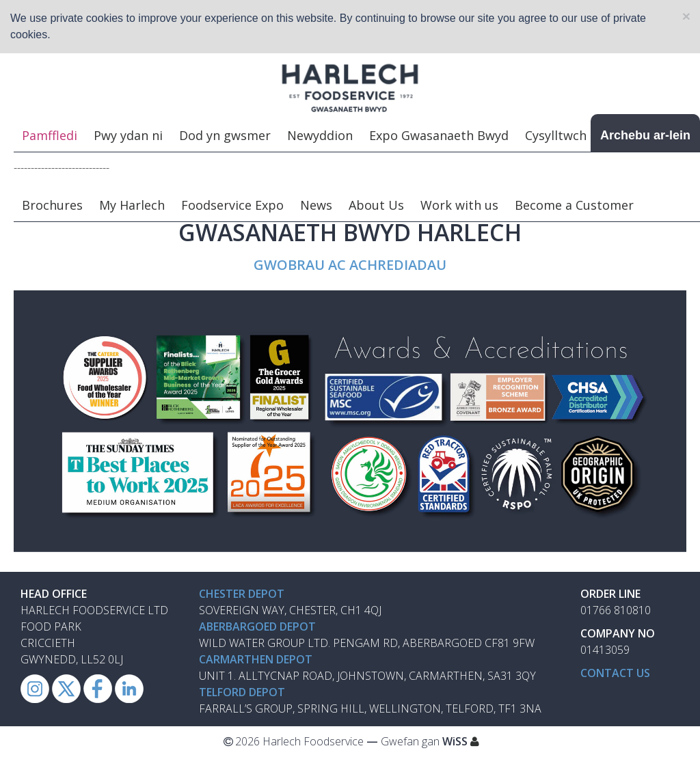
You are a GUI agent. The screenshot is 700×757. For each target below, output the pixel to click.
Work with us (459, 206)
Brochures (52, 206)
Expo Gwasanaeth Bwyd (439, 136)
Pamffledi (50, 136)
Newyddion (320, 136)
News (316, 206)
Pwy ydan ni (128, 136)
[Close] (686, 16)
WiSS (455, 742)
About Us (376, 206)
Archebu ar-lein (645, 136)
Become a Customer (574, 206)
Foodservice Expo (232, 206)
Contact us (615, 674)
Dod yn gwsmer (225, 136)
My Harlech (132, 206)
